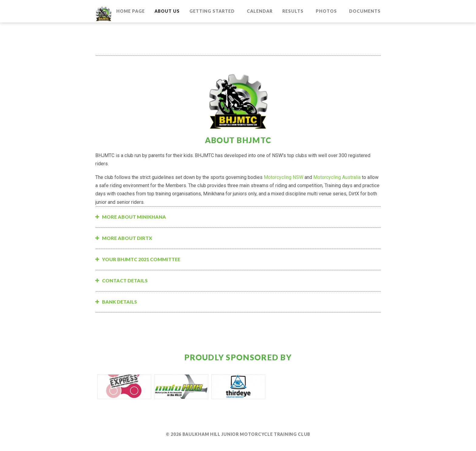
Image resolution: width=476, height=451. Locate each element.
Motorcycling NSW (284, 177)
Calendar (260, 11)
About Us (167, 11)
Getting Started (212, 11)
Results (293, 11)
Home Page (131, 11)
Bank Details (119, 302)
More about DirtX (127, 238)
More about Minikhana (134, 217)
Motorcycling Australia (337, 177)
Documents (365, 11)
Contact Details (125, 280)
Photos (326, 11)
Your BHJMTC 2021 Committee (141, 259)
